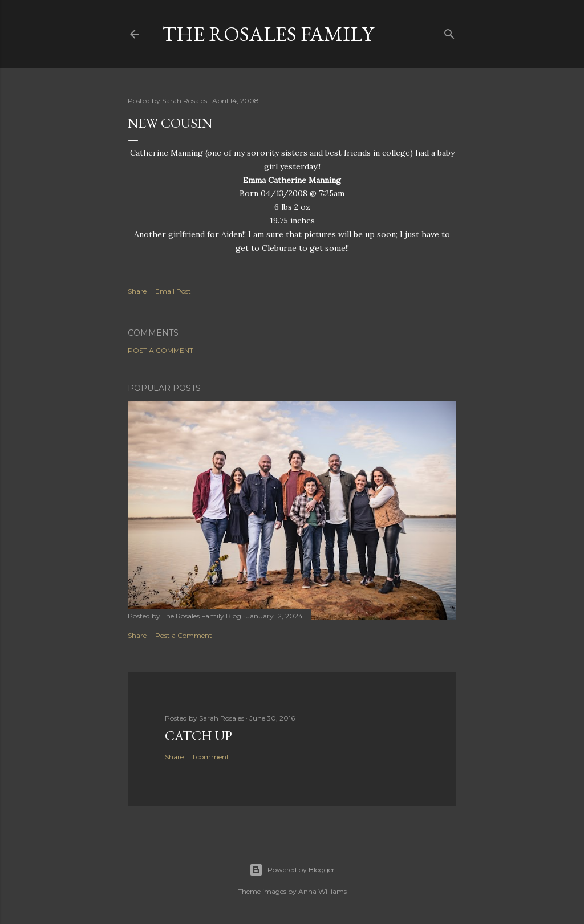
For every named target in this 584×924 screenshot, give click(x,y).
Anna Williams (323, 891)
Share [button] (137, 291)
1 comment (211, 757)
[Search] (449, 32)
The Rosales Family (268, 34)
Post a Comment (161, 350)
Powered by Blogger (292, 870)
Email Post (173, 291)
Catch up (198, 736)
